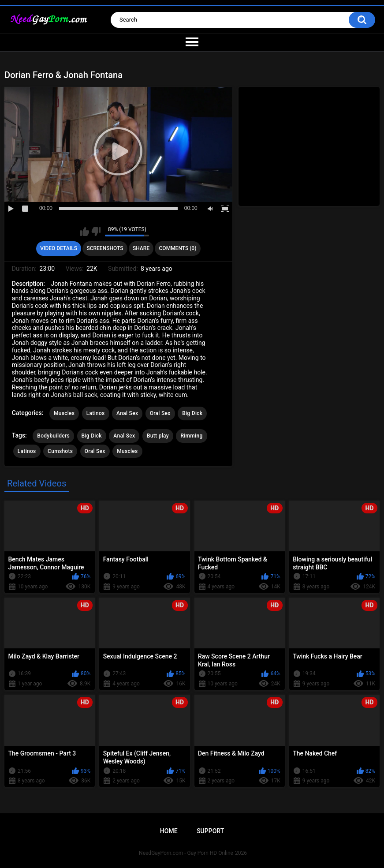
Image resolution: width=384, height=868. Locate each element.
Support (210, 831)
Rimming (191, 436)
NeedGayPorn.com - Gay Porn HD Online (186, 853)
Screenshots (105, 248)
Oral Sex (160, 413)
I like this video (84, 232)
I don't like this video (96, 232)
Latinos (96, 413)
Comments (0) (178, 248)
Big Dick (192, 413)
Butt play (158, 436)
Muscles (64, 413)
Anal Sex (127, 413)
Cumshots (60, 451)
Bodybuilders (53, 436)
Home (169, 831)
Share (141, 248)
